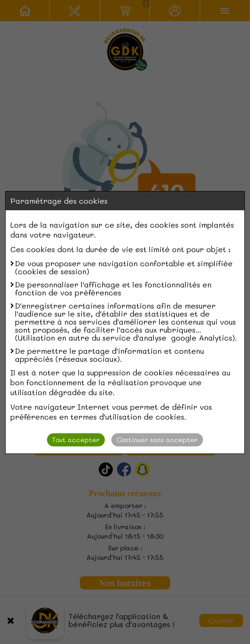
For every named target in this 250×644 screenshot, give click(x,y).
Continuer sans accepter (157, 440)
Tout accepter (76, 440)
